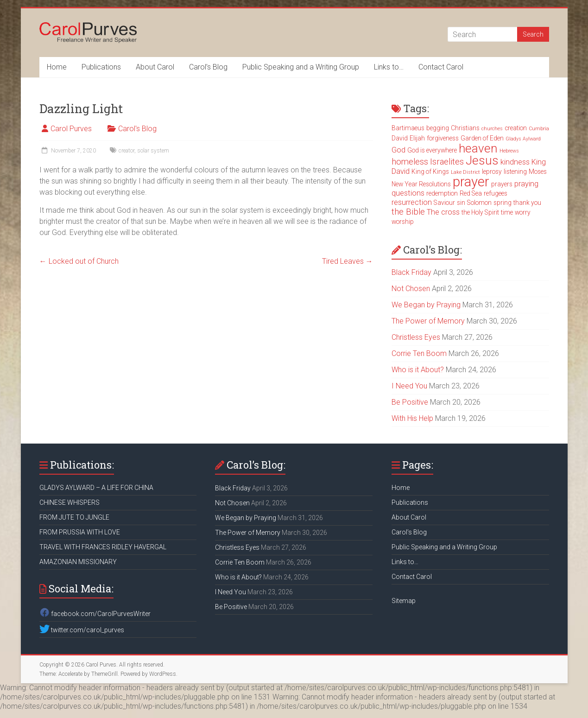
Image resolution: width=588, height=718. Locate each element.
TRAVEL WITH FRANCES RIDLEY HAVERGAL (103, 547)
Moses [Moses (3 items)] (538, 172)
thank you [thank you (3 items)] (527, 203)
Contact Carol (441, 67)
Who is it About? (418, 370)
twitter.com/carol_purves (82, 630)
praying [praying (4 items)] (526, 184)
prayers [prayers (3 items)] (502, 184)
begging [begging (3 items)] (438, 128)
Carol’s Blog (208, 67)
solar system (153, 151)
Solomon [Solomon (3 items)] (479, 203)
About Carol (155, 67)
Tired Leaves (348, 261)
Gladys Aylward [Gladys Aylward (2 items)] (523, 139)
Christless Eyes (416, 337)
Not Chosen (411, 289)
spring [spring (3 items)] (503, 203)
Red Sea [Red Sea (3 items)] (471, 193)
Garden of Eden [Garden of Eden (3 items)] (482, 138)
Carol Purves (71, 129)
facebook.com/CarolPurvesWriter (95, 614)
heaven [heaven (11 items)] (478, 148)
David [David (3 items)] (400, 138)
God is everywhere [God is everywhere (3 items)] (432, 150)
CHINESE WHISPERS (70, 502)
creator (126, 151)
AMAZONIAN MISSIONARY (78, 562)
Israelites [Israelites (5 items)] (447, 162)
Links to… (389, 67)
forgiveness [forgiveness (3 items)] (443, 138)
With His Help (412, 418)
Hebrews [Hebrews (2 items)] (509, 151)
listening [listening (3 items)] (515, 172)
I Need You (409, 386)
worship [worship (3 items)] (403, 222)
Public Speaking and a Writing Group (301, 67)
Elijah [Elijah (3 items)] (417, 138)
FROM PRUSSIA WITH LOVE (80, 532)
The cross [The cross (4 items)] (443, 212)
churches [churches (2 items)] (492, 129)
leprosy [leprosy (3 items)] (492, 172)
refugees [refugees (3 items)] (496, 193)
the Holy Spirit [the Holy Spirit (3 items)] (480, 212)
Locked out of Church (79, 261)
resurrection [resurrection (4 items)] (412, 202)
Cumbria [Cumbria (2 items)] (539, 129)
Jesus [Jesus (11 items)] (482, 160)
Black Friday (411, 272)
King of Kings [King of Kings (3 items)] (430, 172)
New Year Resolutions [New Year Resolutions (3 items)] (421, 184)
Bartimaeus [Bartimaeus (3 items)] (408, 128)
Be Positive (410, 402)
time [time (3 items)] (507, 212)
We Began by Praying (426, 305)
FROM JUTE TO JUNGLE (74, 517)
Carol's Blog (137, 129)
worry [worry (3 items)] (523, 212)
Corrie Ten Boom (419, 353)
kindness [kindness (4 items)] (515, 162)
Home (57, 67)
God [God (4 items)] (398, 150)
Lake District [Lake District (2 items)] (465, 172)
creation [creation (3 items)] (516, 128)
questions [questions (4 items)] (408, 193)
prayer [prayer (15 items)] (471, 182)
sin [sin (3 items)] (461, 203)
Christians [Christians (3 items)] (465, 128)
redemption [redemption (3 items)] (442, 193)
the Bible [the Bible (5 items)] (408, 212)
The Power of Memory (428, 321)
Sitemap (404, 601)
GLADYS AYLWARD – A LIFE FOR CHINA (96, 488)
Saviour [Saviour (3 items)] (444, 203)
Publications (101, 67)
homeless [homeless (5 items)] (410, 162)
